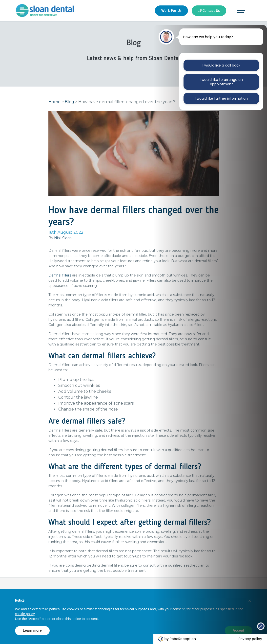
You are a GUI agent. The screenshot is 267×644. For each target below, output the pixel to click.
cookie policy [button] (25, 614)
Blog (69, 103)
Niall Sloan (63, 239)
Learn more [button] (32, 630)
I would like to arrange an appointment (221, 82)
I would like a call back (221, 65)
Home (54, 103)
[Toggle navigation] (241, 11)
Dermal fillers (60, 276)
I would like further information (221, 98)
